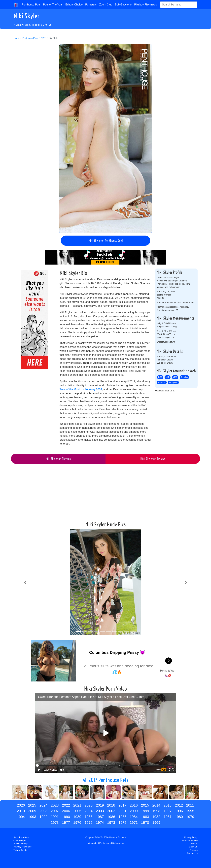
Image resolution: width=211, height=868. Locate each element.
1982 (156, 817)
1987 (100, 817)
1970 (145, 823)
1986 (111, 817)
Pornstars (91, 5)
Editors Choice (74, 5)
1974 (100, 823)
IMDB (160, 377)
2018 (111, 805)
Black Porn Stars (21, 837)
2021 (77, 805)
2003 (100, 811)
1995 (190, 811)
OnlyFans (162, 382)
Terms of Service (190, 840)
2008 (43, 811)
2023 (55, 805)
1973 (111, 823)
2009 (32, 811)
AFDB (175, 377)
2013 (168, 805)
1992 (43, 817)
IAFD (168, 377)
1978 (55, 823)
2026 (21, 805)
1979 (190, 817)
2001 (122, 811)
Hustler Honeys (21, 844)
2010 (21, 811)
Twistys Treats (20, 850)
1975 (89, 823)
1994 (21, 817)
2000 (134, 811)
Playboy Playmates (145, 5)
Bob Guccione (123, 5)
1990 (66, 817)
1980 (179, 817)
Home (16, 38)
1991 (55, 817)
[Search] (179, 5)
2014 (156, 805)
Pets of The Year (53, 5)
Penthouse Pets (31, 5)
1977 (66, 823)
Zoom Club (106, 5)
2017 (43, 38)
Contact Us (192, 853)
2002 (111, 811)
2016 (134, 805)
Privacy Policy (191, 837)
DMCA (194, 844)
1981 (168, 817)
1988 (89, 817)
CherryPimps (20, 840)
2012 (179, 805)
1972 (122, 823)
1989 (77, 817)
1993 (32, 817)
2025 (32, 805)
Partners (194, 850)
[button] (25, 583)
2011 (190, 805)
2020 (89, 805)
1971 (134, 823)
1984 (134, 817)
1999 (145, 811)
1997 (168, 811)
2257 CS (193, 847)
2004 (89, 811)
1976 (77, 823)
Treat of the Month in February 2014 (81, 389)
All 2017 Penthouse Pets (105, 780)
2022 (66, 805)
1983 (145, 817)
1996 (179, 811)
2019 (100, 805)
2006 (66, 811)
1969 (156, 823)
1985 (122, 817)
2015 (145, 805)
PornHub (184, 377)
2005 (77, 811)
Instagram (173, 382)
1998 (156, 811)
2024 (43, 805)
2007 (55, 811)
